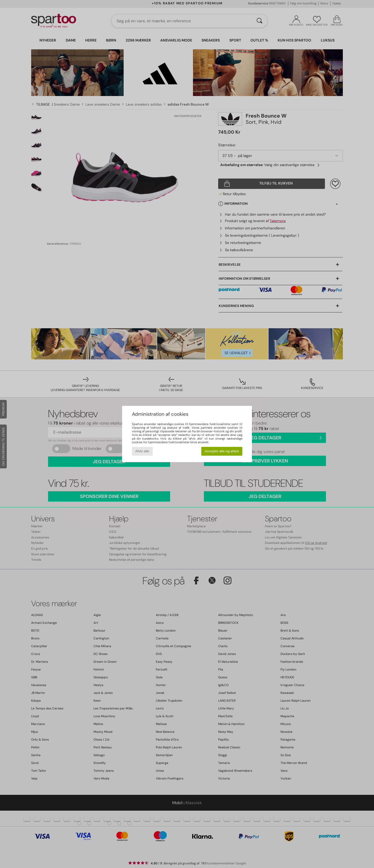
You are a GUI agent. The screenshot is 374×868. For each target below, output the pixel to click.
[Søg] (259, 21)
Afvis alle (142, 451)
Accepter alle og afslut (222, 451)
